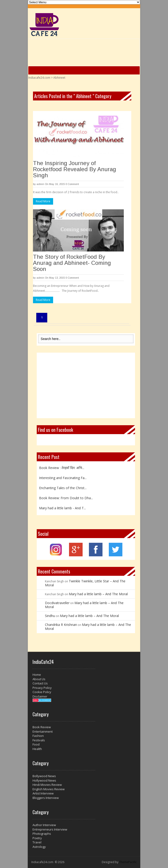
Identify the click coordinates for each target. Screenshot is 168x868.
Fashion (38, 736)
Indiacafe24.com (39, 78)
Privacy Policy (42, 688)
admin (40, 184)
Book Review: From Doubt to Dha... (66, 498)
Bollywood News (44, 776)
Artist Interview (43, 793)
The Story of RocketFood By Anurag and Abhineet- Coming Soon (72, 263)
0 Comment (72, 184)
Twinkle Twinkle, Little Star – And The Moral (85, 583)
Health (37, 749)
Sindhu (50, 616)
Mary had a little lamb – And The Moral (98, 594)
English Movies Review (49, 789)
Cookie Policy (42, 692)
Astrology (39, 847)
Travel (37, 842)
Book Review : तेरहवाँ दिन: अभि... (62, 468)
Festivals (39, 740)
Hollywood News (44, 780)
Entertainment (43, 731)
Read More (43, 201)
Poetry (37, 838)
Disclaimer (40, 696)
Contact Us (40, 683)
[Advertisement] (86, 385)
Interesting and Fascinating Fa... (63, 478)
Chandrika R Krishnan (61, 625)
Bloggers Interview (46, 798)
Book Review (42, 727)
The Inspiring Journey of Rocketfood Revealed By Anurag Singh (75, 169)
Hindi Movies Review (47, 785)
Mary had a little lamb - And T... (62, 508)
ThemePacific (128, 862)
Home (37, 675)
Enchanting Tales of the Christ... (63, 488)
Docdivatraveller (57, 603)
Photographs (42, 834)
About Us (39, 679)
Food (36, 744)
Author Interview (44, 825)
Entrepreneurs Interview (50, 829)
